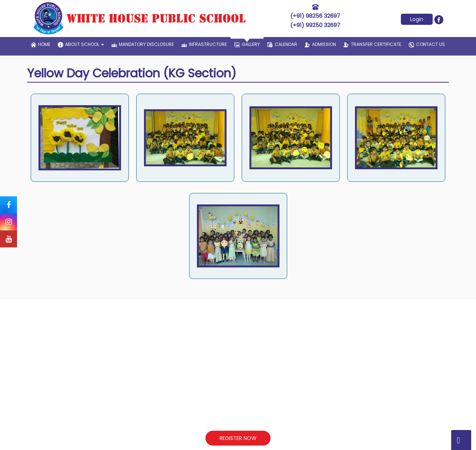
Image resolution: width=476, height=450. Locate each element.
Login (417, 19)
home (41, 44)
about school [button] (81, 44)
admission (320, 44)
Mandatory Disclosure (143, 44)
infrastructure (204, 44)
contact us (427, 44)
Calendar (282, 44)
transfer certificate (372, 44)
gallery (247, 42)
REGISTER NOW (238, 438)
